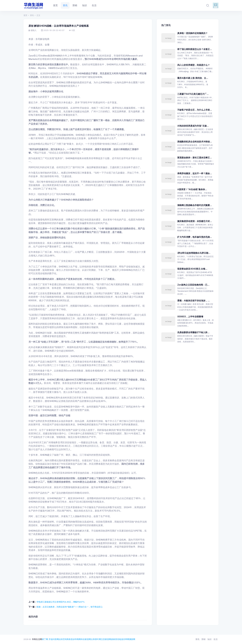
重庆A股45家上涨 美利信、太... (193, 78)
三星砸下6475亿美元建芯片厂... (193, 94)
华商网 (78, 639)
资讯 (32, 15)
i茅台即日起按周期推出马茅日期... (194, 253)
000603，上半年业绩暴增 (190, 316)
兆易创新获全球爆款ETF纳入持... (193, 332)
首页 (25, 15)
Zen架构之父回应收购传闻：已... (193, 285)
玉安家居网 (106, 639)
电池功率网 (124, 639)
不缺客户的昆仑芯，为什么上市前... (195, 110)
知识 (209, 639)
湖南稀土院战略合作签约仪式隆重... (195, 205)
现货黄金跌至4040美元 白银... (192, 269)
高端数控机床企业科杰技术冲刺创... (195, 142)
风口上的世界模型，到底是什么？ (194, 65)
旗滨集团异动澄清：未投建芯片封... (195, 221)
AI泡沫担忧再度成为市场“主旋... (193, 126)
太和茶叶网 (96, 639)
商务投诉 (71, 639)
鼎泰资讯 (115, 639)
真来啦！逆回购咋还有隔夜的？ (192, 33)
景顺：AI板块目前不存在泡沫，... (193, 301)
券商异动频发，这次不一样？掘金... (195, 173)
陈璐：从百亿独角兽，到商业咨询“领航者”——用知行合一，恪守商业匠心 (70, 607)
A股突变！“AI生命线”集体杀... (192, 189)
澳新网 (132, 639)
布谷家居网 (86, 639)
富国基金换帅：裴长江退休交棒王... (195, 158)
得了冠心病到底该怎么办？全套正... (195, 49)
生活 (216, 639)
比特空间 (63, 639)
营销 (203, 639)
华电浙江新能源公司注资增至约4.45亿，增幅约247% (61, 602)
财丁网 (45, 639)
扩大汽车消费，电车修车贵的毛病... (195, 237)
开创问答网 (54, 639)
